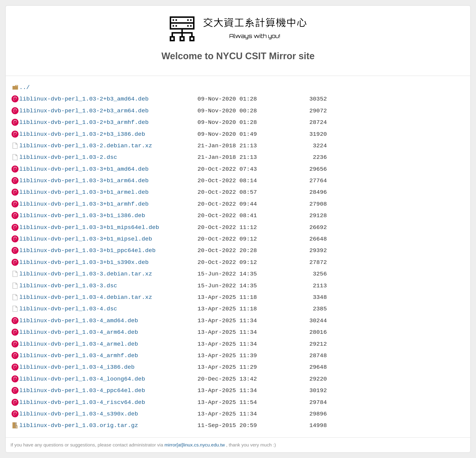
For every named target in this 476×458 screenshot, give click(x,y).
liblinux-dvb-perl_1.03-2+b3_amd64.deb (84, 99)
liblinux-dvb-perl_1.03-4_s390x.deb (78, 414)
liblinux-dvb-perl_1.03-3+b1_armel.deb (84, 192)
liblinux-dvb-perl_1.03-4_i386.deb (77, 367)
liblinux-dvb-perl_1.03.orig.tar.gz (78, 425)
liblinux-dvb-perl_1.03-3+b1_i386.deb (82, 215)
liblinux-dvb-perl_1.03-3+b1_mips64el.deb (89, 227)
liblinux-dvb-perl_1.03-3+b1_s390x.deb (84, 262)
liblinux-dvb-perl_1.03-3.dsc (68, 286)
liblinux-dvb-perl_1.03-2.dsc (68, 157)
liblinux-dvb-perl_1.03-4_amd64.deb (78, 321)
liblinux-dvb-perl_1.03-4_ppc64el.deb (82, 390)
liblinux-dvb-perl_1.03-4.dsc (68, 309)
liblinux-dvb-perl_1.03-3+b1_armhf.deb (84, 204)
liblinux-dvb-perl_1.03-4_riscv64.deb (82, 402)
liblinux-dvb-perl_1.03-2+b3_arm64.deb (84, 111)
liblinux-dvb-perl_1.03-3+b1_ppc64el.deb (87, 250)
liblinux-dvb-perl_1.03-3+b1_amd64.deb (84, 169)
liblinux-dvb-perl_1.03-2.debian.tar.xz (85, 146)
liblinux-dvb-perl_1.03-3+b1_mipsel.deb (85, 239)
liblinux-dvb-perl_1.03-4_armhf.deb (78, 355)
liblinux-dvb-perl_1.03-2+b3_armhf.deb (84, 122)
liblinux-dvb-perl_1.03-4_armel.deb (78, 344)
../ (24, 87)
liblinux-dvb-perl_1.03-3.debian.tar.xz (85, 274)
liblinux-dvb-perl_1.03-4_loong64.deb (82, 379)
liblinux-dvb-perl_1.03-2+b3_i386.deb (82, 134)
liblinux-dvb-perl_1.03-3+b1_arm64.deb (84, 181)
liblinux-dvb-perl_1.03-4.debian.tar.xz (85, 297)
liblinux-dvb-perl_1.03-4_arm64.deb (78, 332)
